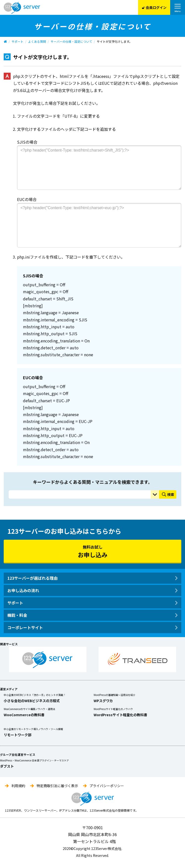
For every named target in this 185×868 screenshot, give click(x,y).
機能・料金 (17, 615)
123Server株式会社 (22, 8)
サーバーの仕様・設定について (68, 41)
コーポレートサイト (25, 627)
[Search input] (81, 494)
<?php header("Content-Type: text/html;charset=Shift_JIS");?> (99, 168)
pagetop (176, 859)
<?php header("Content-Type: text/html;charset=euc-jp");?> (99, 225)
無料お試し (92, 551)
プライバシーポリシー (107, 786)
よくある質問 (34, 41)
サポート (15, 41)
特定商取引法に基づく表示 (57, 786)
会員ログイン (154, 7)
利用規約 (18, 786)
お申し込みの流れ (23, 590)
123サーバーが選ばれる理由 (32, 578)
